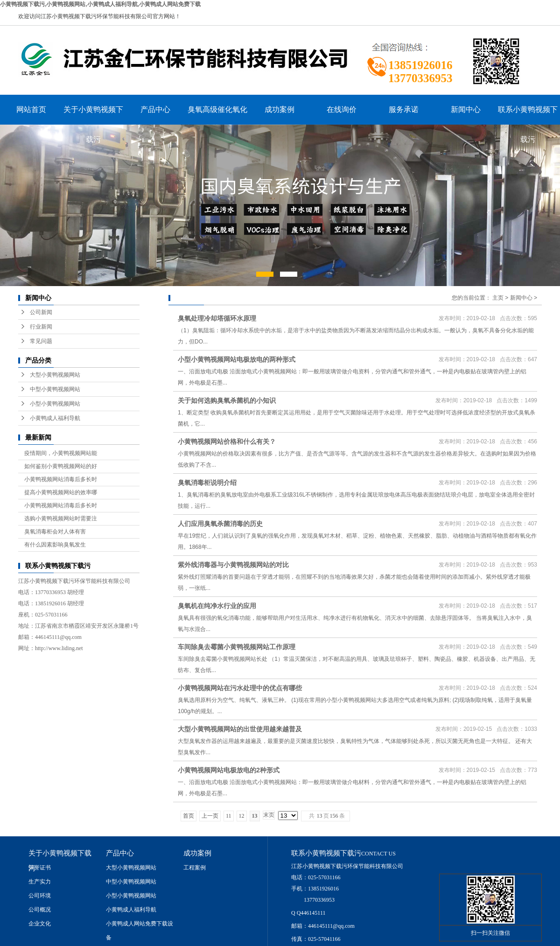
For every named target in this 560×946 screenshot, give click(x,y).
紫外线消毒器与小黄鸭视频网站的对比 (233, 565)
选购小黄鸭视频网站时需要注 (61, 519)
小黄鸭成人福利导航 (55, 418)
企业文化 (40, 924)
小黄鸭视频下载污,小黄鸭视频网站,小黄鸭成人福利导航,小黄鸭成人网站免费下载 (100, 4)
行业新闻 (41, 327)
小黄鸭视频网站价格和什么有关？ (227, 441)
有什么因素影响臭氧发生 (55, 545)
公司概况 (40, 910)
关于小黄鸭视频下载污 (93, 115)
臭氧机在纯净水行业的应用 (217, 606)
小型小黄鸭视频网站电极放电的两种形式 (237, 359)
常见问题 (41, 341)
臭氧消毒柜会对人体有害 (55, 532)
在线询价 (342, 109)
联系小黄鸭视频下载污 (528, 115)
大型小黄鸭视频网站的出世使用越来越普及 (240, 729)
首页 (189, 816)
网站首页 (31, 109)
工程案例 (195, 868)
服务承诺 (404, 109)
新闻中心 (466, 109)
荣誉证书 (40, 868)
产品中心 (155, 109)
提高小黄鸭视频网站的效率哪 (61, 492)
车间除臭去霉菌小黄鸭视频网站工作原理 (237, 647)
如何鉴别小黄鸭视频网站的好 (61, 466)
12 (242, 816)
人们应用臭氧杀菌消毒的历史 (220, 524)
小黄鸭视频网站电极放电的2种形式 (229, 770)
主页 (498, 298)
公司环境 (40, 896)
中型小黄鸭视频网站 (55, 389)
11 (229, 816)
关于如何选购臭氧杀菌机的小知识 (227, 400)
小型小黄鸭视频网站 (55, 404)
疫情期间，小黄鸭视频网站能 (61, 453)
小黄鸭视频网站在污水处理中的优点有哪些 (240, 688)
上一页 (210, 816)
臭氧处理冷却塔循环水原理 (217, 318)
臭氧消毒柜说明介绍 (207, 483)
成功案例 (280, 109)
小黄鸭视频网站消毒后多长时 (61, 479)
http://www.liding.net (59, 648)
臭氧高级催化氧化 (217, 109)
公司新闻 (41, 312)
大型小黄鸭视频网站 (55, 375)
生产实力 (40, 882)
